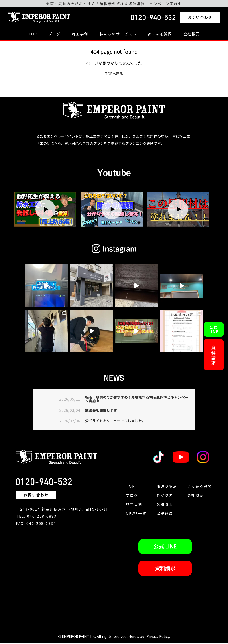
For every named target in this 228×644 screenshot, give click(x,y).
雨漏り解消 (167, 487)
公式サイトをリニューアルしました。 (119, 422)
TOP (33, 34)
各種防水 (165, 505)
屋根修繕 (165, 514)
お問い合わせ (200, 17)
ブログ (55, 34)
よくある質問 (160, 34)
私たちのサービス (118, 34)
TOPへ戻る (114, 73)
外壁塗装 (165, 496)
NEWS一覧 (136, 514)
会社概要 (192, 34)
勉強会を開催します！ (105, 411)
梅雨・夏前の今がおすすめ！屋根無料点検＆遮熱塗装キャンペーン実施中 (137, 399)
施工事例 (80, 34)
